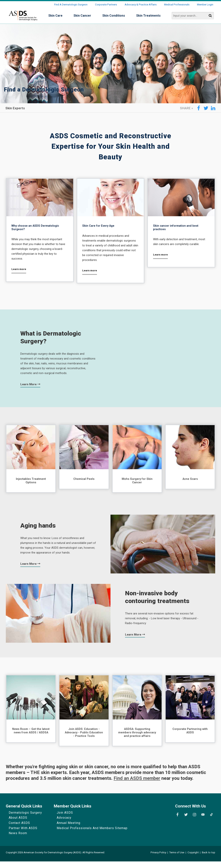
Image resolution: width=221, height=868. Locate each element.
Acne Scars (190, 480)
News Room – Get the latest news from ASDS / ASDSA (31, 735)
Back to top (209, 859)
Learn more (20, 270)
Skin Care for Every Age (100, 226)
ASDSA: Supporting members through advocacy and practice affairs (137, 737)
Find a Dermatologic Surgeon (71, 5)
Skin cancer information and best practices (177, 228)
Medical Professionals (177, 5)
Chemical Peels (84, 480)
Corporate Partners (106, 5)
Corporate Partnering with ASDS (190, 733)
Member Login (205, 5)
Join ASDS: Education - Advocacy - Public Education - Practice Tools (84, 735)
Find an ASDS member (137, 785)
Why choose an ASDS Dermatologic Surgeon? (37, 228)
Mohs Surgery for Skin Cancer (137, 482)
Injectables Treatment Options (31, 482)
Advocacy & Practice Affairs (141, 5)
